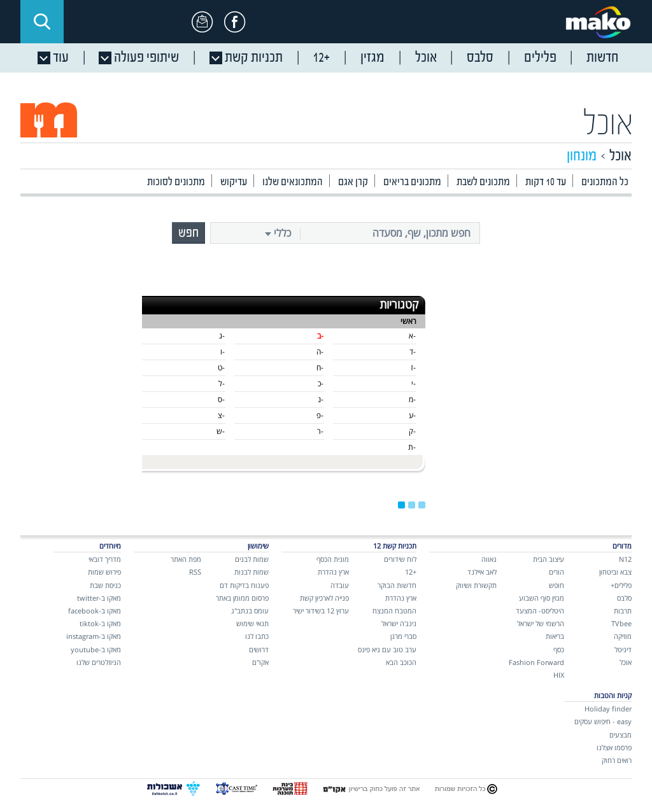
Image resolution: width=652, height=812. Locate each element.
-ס (221, 399)
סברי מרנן (403, 636)
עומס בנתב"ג (250, 611)
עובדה (340, 585)
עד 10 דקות (546, 182)
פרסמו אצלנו (614, 747)
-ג (222, 336)
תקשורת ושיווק (476, 585)
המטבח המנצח (394, 611)
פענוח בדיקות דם (244, 585)
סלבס (624, 598)
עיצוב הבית (549, 559)
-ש (221, 431)
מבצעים (620, 735)
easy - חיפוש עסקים (603, 721)
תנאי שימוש (252, 623)
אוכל (608, 125)
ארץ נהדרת (401, 598)
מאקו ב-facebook (95, 611)
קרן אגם (353, 182)
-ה (320, 352)
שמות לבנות (252, 572)
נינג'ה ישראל (399, 623)
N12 (625, 559)
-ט (221, 367)
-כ (321, 383)
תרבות (623, 611)
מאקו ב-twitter (99, 598)
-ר (320, 431)
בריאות (555, 636)
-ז (413, 367)
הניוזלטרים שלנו (99, 662)
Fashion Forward (536, 662)
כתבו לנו (257, 636)
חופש (556, 585)
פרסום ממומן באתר (242, 598)
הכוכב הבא (401, 662)
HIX (559, 675)
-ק (412, 431)
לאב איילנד (482, 572)
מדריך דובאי (105, 559)
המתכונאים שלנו (293, 182)
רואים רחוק (617, 760)
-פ (320, 415)
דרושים (259, 649)
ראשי (408, 321)
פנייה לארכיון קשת (324, 598)
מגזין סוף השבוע (542, 598)
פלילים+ (621, 585)
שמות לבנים (252, 559)
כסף (559, 649)
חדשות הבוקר (397, 585)
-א (412, 336)
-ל (222, 383)
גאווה (489, 559)
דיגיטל (623, 649)
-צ (221, 415)
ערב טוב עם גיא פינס (387, 649)
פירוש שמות (104, 572)
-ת (412, 447)
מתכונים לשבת (483, 182)
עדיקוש (234, 182)
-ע (412, 415)
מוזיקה (623, 636)
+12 (411, 572)
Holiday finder (608, 709)
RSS (195, 572)
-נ (321, 399)
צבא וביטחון (615, 572)
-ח (320, 367)
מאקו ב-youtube (96, 649)
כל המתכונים (605, 182)
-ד (413, 352)
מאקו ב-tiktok (100, 623)
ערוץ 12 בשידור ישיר (321, 611)
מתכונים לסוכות (176, 182)
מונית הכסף (333, 559)
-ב (320, 336)
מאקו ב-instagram (94, 636)
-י (414, 383)
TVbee (621, 623)
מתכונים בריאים (412, 182)
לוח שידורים (400, 559)
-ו (223, 352)
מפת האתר (186, 559)
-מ (412, 399)
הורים (556, 572)
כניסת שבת (105, 585)
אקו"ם (260, 662)
